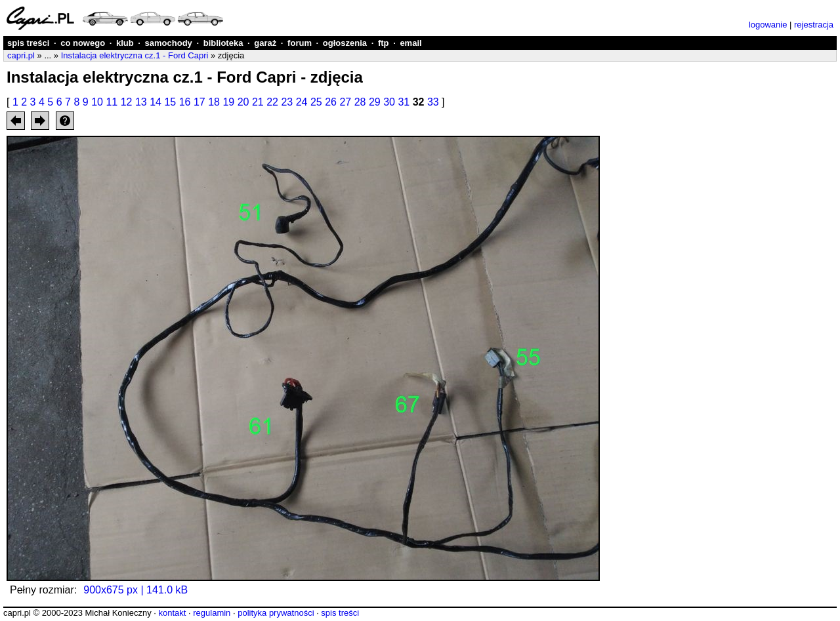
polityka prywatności (276, 613)
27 (345, 102)
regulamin (212, 613)
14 (156, 102)
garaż (265, 43)
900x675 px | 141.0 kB (136, 590)
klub (125, 43)
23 (287, 102)
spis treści (28, 43)
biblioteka (223, 43)
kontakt (172, 613)
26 (331, 102)
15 (170, 102)
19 (228, 102)
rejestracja (814, 25)
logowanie (768, 25)
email (410, 43)
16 (185, 102)
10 (97, 102)
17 (199, 102)
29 (375, 102)
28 (360, 102)
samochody (169, 43)
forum (300, 43)
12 (127, 102)
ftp (384, 43)
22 (272, 102)
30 (389, 102)
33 (433, 102)
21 (258, 102)
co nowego (83, 43)
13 (141, 102)
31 (404, 102)
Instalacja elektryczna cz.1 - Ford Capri (135, 55)
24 (302, 102)
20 (243, 102)
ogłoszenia (345, 43)
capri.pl (21, 55)
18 (214, 102)
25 (316, 102)
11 (112, 102)
